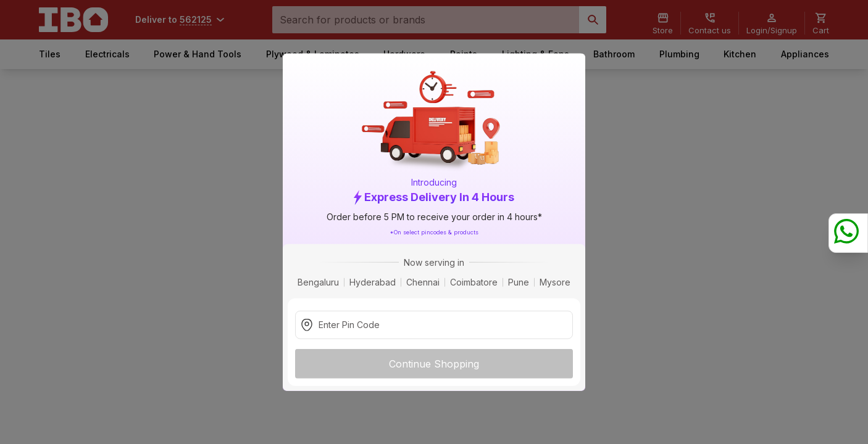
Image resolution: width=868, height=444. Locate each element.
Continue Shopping (434, 363)
